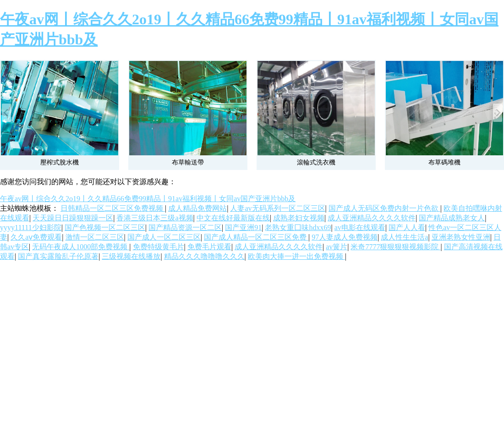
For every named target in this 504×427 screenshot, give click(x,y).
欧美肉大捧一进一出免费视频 (296, 256)
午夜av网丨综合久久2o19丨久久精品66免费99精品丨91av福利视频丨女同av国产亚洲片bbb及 (148, 199)
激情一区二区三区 (95, 237)
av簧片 (337, 247)
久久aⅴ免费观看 (36, 237)
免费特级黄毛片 (159, 247)
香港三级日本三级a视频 (155, 218)
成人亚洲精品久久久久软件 (372, 218)
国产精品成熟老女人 (452, 218)
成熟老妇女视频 (299, 218)
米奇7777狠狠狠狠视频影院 (395, 247)
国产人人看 (407, 227)
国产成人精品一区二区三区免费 (256, 237)
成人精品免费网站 (197, 208)
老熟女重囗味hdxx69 (298, 227)
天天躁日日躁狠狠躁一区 (73, 218)
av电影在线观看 (360, 227)
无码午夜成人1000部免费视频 (81, 247)
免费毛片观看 (209, 247)
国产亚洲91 (243, 227)
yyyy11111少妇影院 (31, 227)
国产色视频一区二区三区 (105, 227)
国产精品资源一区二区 (185, 227)
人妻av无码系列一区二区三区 (277, 208)
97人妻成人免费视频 (345, 237)
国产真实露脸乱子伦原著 (58, 256)
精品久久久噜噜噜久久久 (204, 256)
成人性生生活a (404, 237)
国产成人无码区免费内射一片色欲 (384, 208)
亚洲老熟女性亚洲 (461, 237)
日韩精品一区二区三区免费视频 (113, 208)
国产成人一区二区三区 (164, 237)
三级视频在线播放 (131, 256)
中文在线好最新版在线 (233, 218)
